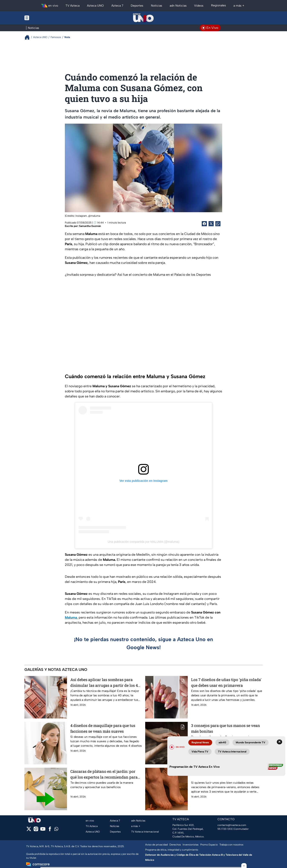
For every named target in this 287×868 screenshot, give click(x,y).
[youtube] (43, 830)
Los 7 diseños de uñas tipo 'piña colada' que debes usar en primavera (226, 682)
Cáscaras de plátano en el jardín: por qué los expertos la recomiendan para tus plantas (104, 774)
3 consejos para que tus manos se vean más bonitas (226, 728)
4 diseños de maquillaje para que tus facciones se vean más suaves (103, 728)
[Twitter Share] (211, 224)
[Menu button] (41, 18)
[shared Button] (218, 224)
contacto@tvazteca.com (232, 825)
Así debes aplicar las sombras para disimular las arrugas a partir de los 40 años (105, 682)
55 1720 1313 (225, 829)
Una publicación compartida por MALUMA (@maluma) (143, 542)
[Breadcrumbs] (29, 37)
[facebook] (50, 830)
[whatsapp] (56, 830)
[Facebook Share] (204, 224)
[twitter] (29, 830)
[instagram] (36, 830)
